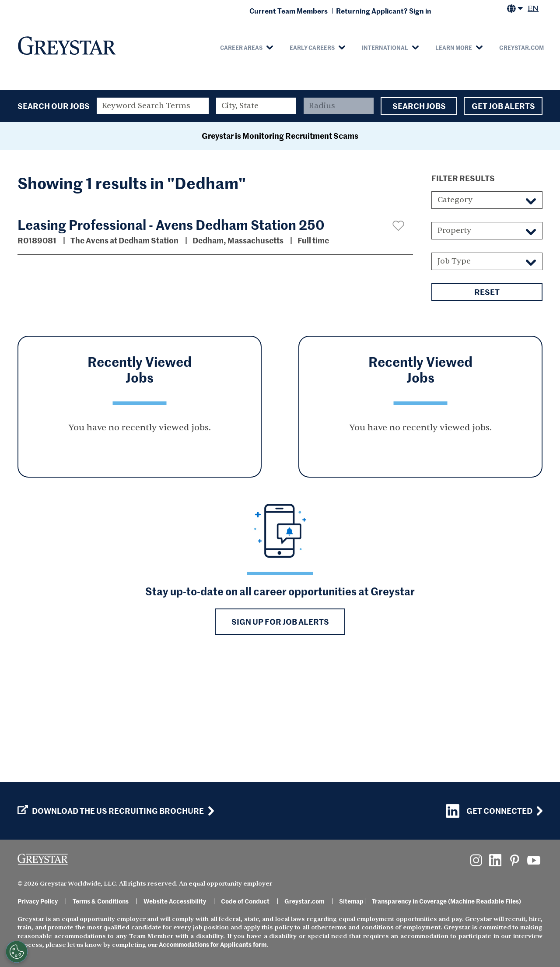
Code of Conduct (245, 901)
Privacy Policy (38, 901)
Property (454, 346)
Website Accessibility (175, 901)
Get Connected (489, 811)
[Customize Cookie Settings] (17, 952)
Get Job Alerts (503, 106)
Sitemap (351, 901)
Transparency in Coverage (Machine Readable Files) (446, 901)
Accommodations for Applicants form (213, 944)
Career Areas (241, 47)
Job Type (454, 377)
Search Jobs (419, 106)
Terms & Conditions (101, 901)
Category (455, 315)
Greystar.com (521, 47)
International (385, 47)
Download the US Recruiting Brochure (111, 811)
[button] (398, 341)
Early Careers (312, 47)
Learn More (454, 47)
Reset (487, 408)
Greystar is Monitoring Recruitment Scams (280, 251)
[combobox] (256, 106)
